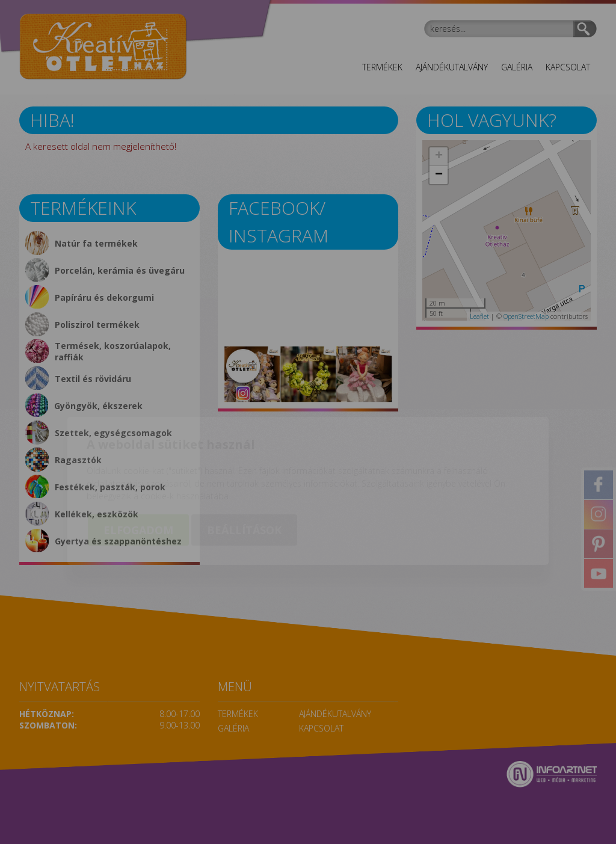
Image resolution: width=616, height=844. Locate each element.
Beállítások (244, 461)
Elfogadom (138, 461)
